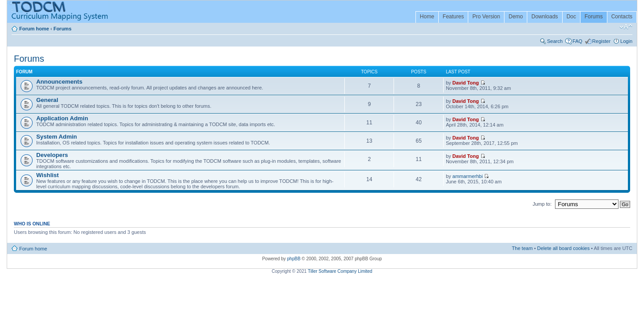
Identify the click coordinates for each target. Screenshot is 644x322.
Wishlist (47, 175)
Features (453, 17)
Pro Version (486, 17)
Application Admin (62, 118)
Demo (516, 17)
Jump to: (542, 204)
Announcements (59, 82)
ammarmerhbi (468, 176)
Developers (52, 155)
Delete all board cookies (563, 248)
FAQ (577, 41)
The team (522, 248)
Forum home (34, 29)
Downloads (544, 17)
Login (626, 41)
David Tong (466, 83)
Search (555, 41)
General (47, 100)
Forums (594, 17)
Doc (571, 17)
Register (601, 41)
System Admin (57, 137)
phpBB (294, 259)
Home (427, 17)
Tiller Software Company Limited (340, 271)
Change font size (626, 27)
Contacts (622, 17)
